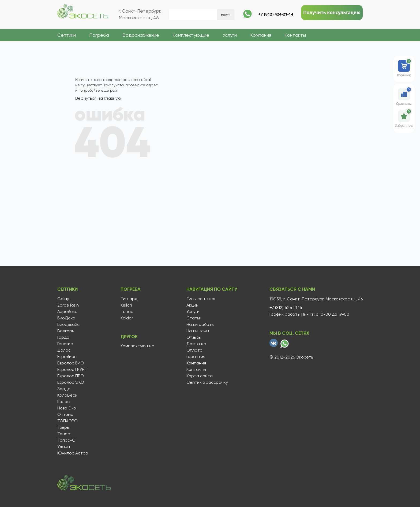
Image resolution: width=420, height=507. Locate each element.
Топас (64, 433)
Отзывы (192, 337)
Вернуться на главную (98, 98)
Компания (261, 35)
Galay (63, 298)
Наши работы (199, 324)
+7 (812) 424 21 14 (286, 307)
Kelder (126, 317)
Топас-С (66, 439)
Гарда (63, 337)
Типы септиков (200, 298)
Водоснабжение (141, 35)
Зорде (64, 388)
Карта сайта (198, 375)
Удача (64, 446)
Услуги (230, 35)
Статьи (192, 317)
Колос (63, 401)
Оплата (193, 349)
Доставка (195, 343)
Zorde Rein (68, 304)
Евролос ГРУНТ (72, 369)
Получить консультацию (332, 12)
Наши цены (196, 330)
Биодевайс (68, 324)
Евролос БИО (71, 362)
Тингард (128, 298)
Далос (64, 349)
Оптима (65, 414)
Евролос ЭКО (71, 382)
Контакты (295, 35)
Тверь (63, 427)
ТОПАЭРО (67, 420)
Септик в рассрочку (206, 382)
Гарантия (194, 356)
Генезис (65, 343)
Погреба (99, 35)
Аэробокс (67, 311)
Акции (191, 304)
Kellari (125, 304)
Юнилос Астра (73, 452)
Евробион (67, 356)
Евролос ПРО (71, 375)
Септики (67, 35)
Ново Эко (67, 407)
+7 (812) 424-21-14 (276, 14)
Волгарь (66, 330)
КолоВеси (67, 394)
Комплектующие (191, 35)
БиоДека (66, 317)
